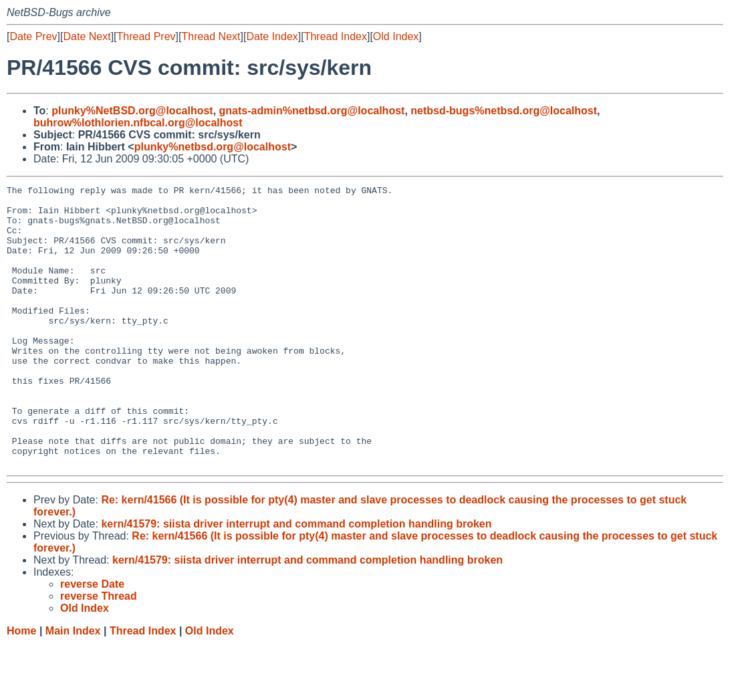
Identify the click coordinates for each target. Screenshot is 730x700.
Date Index (272, 36)
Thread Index (336, 36)
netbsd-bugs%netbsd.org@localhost (504, 111)
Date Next (87, 36)
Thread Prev (146, 36)
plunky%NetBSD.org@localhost (132, 111)
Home (21, 687)
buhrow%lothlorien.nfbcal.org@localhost (138, 123)
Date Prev (33, 36)
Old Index (396, 36)
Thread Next (211, 36)
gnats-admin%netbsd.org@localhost (312, 111)
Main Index (73, 687)
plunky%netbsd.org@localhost (213, 147)
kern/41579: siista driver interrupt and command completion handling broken (296, 580)
